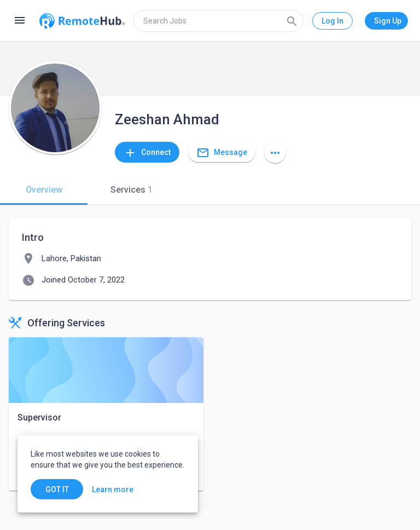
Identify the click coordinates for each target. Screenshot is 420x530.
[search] (218, 21)
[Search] (292, 21)
